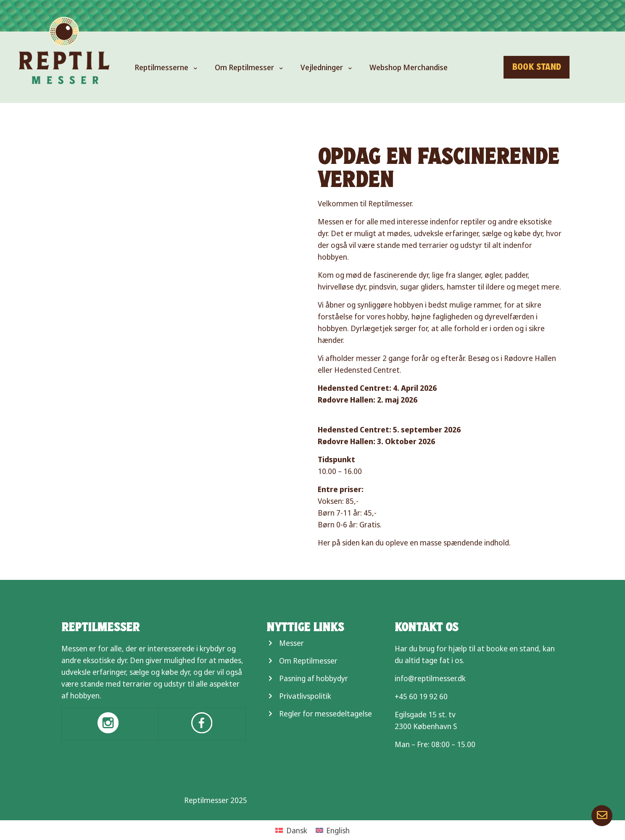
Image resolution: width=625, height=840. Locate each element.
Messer (291, 643)
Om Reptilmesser (308, 661)
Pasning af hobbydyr (314, 678)
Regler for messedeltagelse (326, 714)
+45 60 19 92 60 (421, 696)
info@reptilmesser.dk (430, 678)
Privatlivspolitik (305, 696)
